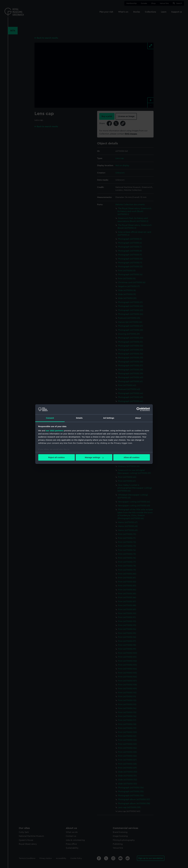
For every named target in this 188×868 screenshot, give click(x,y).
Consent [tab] (50, 418)
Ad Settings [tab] (109, 418)
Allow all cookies (132, 457)
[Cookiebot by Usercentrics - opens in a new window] (138, 409)
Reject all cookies (57, 457)
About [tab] (138, 418)
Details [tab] (79, 418)
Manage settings (94, 457)
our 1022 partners (55, 431)
